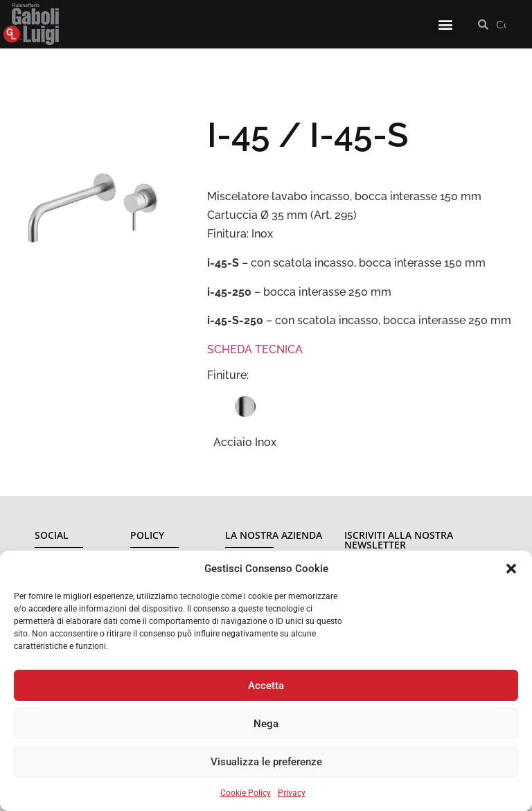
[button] (511, 569)
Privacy (292, 793)
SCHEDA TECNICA (255, 349)
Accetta (266, 686)
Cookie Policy (246, 793)
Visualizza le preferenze (266, 762)
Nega (266, 724)
